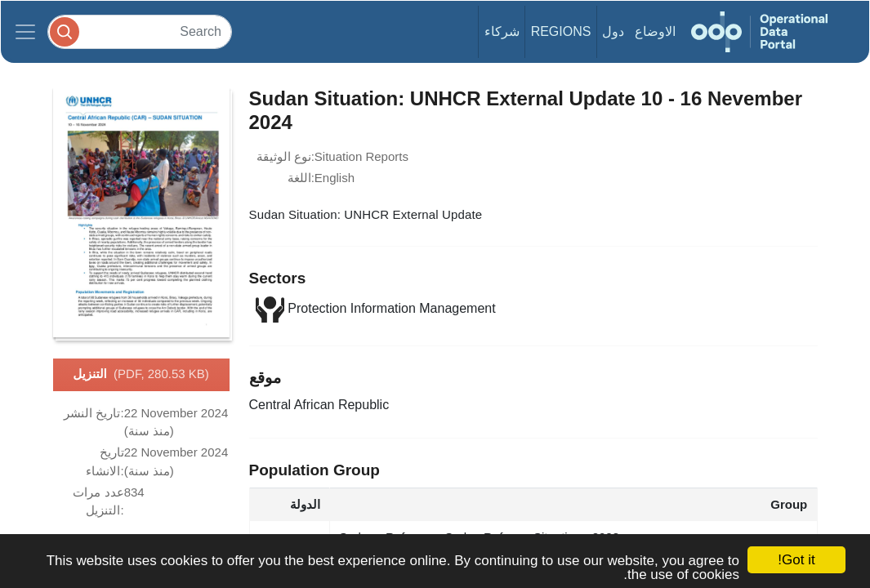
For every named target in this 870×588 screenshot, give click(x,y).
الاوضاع (655, 31)
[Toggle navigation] (25, 32)
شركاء (502, 31)
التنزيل (141, 375)
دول (613, 31)
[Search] (140, 31)
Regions (561, 31)
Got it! (796, 560)
